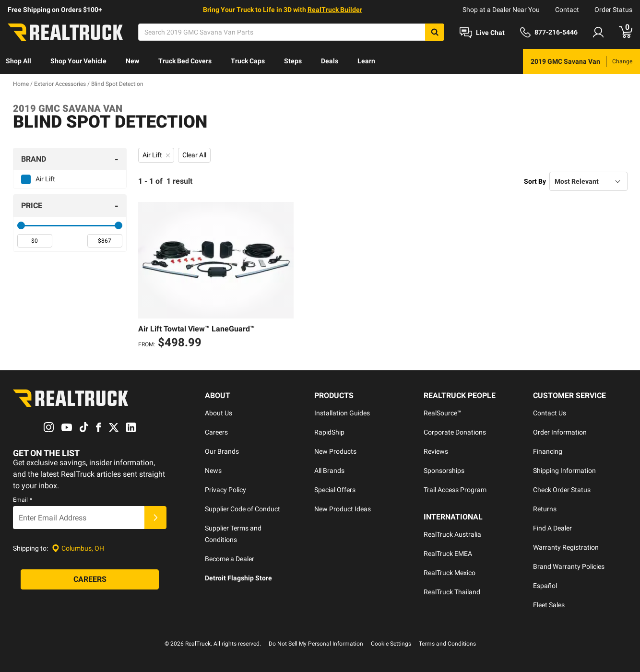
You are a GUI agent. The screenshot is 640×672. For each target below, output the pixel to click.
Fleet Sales (549, 605)
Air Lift (45, 179)
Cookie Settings (391, 644)
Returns (545, 509)
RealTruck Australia (452, 534)
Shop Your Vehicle (78, 61)
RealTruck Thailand (452, 592)
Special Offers (335, 490)
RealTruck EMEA (448, 554)
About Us (219, 413)
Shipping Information (564, 471)
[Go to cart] (626, 32)
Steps (293, 61)
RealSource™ (443, 413)
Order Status (613, 10)
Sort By (535, 181)
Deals (330, 61)
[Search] (291, 32)
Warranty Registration (566, 547)
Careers (216, 432)
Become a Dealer (230, 559)
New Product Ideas (343, 509)
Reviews (436, 451)
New (132, 61)
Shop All (18, 61)
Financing (548, 451)
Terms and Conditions (447, 644)
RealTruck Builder (335, 10)
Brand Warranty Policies (569, 566)
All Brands (329, 471)
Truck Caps (248, 61)
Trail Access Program (455, 490)
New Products (335, 451)
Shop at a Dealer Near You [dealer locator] (501, 10)
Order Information (560, 432)
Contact (567, 10)
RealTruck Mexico (450, 573)
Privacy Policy (225, 490)
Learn (366, 61)
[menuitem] (18, 61)
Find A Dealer (552, 528)
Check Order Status (562, 490)
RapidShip (329, 432)
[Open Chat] (482, 33)
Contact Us (550, 413)
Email (23, 500)
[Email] (79, 518)
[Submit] (155, 518)
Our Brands (222, 451)
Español (545, 586)
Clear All (194, 155)
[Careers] (90, 579)
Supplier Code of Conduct (243, 509)
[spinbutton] (35, 241)
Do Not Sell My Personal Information (316, 644)
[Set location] (78, 548)
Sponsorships (444, 471)
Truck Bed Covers (185, 61)
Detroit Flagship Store (238, 578)
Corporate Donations (455, 432)
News (213, 471)
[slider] (21, 225)
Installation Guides (342, 413)
